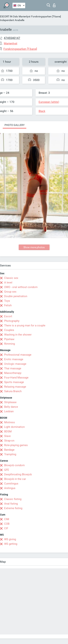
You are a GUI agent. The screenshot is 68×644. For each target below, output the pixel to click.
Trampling (10, 454)
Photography (12, 321)
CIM (7, 519)
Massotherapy (13, 373)
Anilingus (10, 488)
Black (42, 111)
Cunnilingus (11, 484)
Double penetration (16, 296)
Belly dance (11, 407)
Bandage (9, 450)
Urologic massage (15, 364)
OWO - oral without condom (21, 287)
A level (8, 283)
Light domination (14, 427)
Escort (8, 316)
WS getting (11, 544)
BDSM (8, 431)
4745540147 (12, 38)
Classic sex (11, 278)
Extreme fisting (13, 508)
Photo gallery (15, 125)
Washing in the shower (18, 335)
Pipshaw (9, 339)
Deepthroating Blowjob (18, 474)
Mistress (10, 422)
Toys (7, 301)
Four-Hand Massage (16, 378)
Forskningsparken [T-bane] (46, 16)
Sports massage (14, 382)
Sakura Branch (13, 391)
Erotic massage (14, 359)
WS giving (10, 539)
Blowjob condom (14, 465)
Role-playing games (16, 445)
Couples (9, 330)
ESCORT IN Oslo (9, 16)
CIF (6, 528)
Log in (54, 5)
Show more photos (34, 247)
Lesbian (9, 411)
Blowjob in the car (15, 479)
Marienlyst (25, 16)
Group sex (10, 292)
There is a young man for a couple (25, 325)
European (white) (49, 102)
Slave (7, 436)
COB (7, 524)
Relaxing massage (15, 387)
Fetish (8, 305)
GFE (7, 470)
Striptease (10, 402)
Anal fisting (11, 504)
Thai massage (13, 368)
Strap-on (9, 441)
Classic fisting (13, 499)
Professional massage (18, 355)
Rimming (10, 344)
